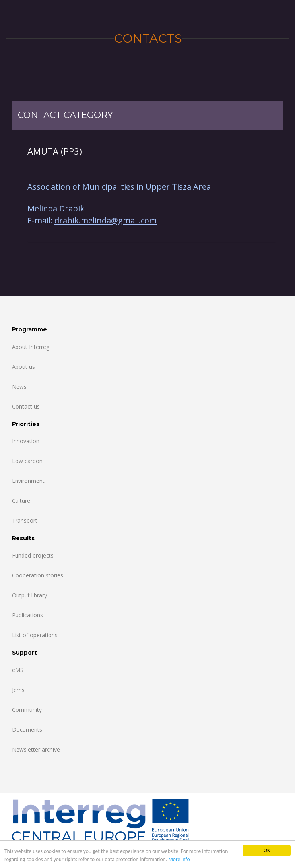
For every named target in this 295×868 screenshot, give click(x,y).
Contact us (26, 406)
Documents (27, 729)
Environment (28, 481)
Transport (25, 520)
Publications (27, 615)
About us (23, 367)
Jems (18, 690)
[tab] (152, 151)
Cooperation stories (38, 575)
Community (27, 710)
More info (179, 859)
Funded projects (33, 555)
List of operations (35, 635)
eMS (18, 670)
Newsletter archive (36, 749)
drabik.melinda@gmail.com (106, 220)
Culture (21, 501)
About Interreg (31, 347)
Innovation (26, 441)
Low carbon (27, 461)
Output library (29, 595)
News (19, 387)
